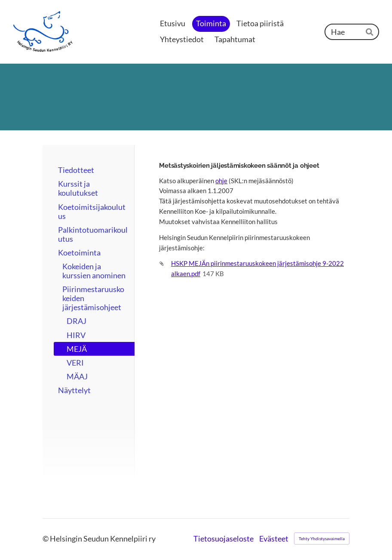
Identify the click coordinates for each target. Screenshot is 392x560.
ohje (221, 181)
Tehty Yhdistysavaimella (322, 538)
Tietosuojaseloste (224, 539)
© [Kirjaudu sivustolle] (46, 539)
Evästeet (274, 539)
